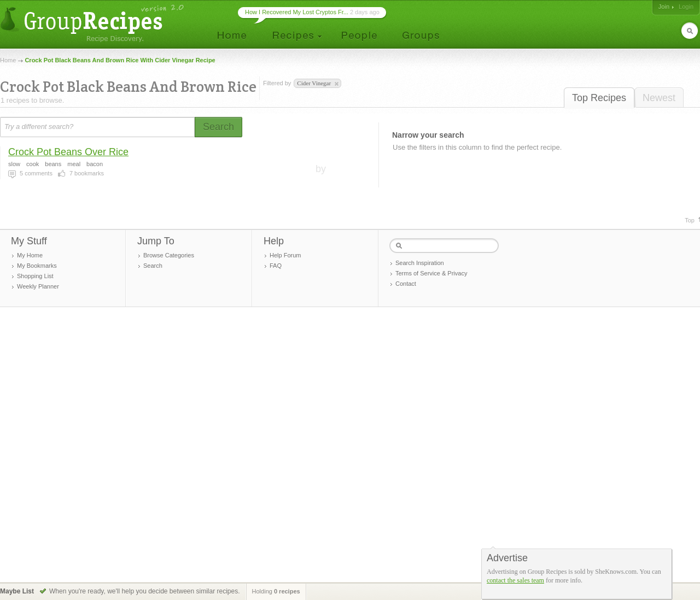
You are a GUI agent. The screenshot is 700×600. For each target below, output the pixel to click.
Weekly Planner (38, 286)
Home (8, 60)
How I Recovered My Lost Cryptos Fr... (297, 12)
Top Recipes (599, 98)
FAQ (276, 266)
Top (690, 220)
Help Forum (285, 255)
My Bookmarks (37, 266)
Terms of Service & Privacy (431, 273)
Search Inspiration (420, 263)
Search (153, 266)
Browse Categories (169, 255)
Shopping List (35, 276)
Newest (659, 98)
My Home (30, 255)
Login (686, 7)
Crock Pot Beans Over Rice (68, 152)
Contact (406, 284)
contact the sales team (515, 580)
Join (664, 7)
